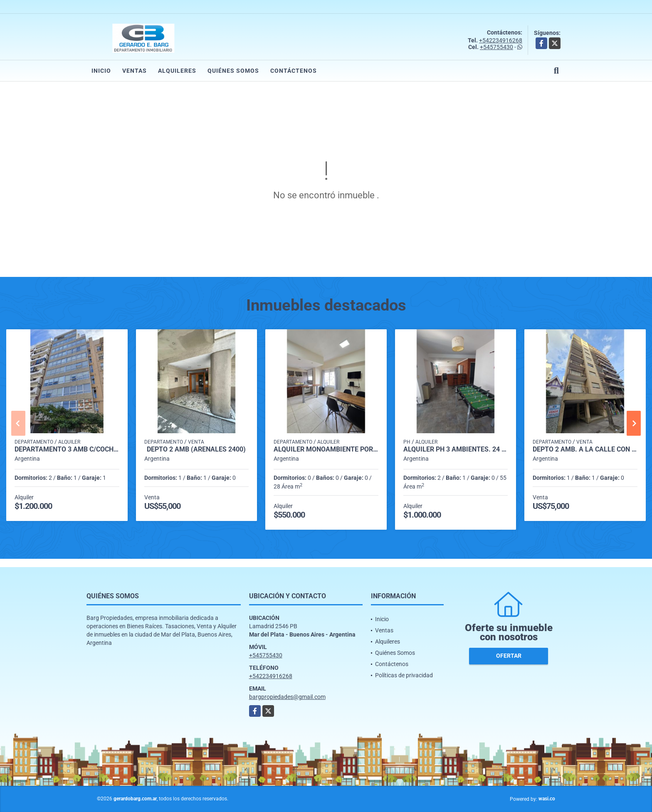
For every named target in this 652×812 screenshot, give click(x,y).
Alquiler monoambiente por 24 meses (326, 449)
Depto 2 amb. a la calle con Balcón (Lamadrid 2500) (585, 449)
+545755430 (496, 47)
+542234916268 (501, 40)
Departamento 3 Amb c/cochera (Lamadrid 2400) (67, 449)
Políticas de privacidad (404, 675)
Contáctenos (294, 71)
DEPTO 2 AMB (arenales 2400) (196, 449)
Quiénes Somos (233, 71)
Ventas (135, 71)
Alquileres (177, 71)
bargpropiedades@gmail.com (287, 697)
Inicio (101, 71)
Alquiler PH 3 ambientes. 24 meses (456, 449)
